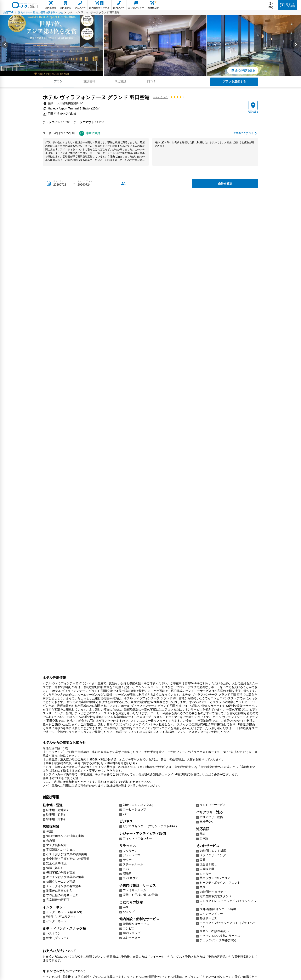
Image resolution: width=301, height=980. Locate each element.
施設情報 (89, 81)
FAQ (271, 7)
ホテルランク (160, 97)
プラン (58, 81)
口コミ (152, 81)
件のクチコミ (244, 133)
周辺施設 (120, 81)
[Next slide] (296, 45)
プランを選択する (234, 81)
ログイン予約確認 (291, 5)
